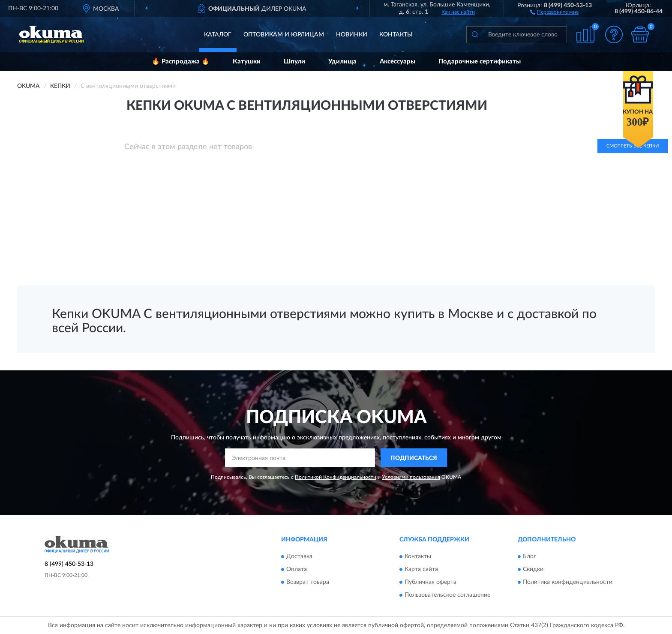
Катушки (247, 62)
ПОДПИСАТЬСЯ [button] (414, 458)
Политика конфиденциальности (568, 582)
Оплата (297, 569)
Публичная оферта (430, 582)
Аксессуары (397, 62)
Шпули (294, 62)
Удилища (342, 62)
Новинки (352, 35)
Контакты (396, 35)
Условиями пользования (411, 477)
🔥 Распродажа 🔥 (181, 62)
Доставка (299, 556)
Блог (529, 556)
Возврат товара (308, 582)
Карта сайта (421, 569)
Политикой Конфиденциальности (336, 477)
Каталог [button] (218, 35)
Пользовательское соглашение (447, 595)
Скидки (533, 569)
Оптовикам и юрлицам (284, 35)
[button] (554, 12)
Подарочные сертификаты (480, 62)
